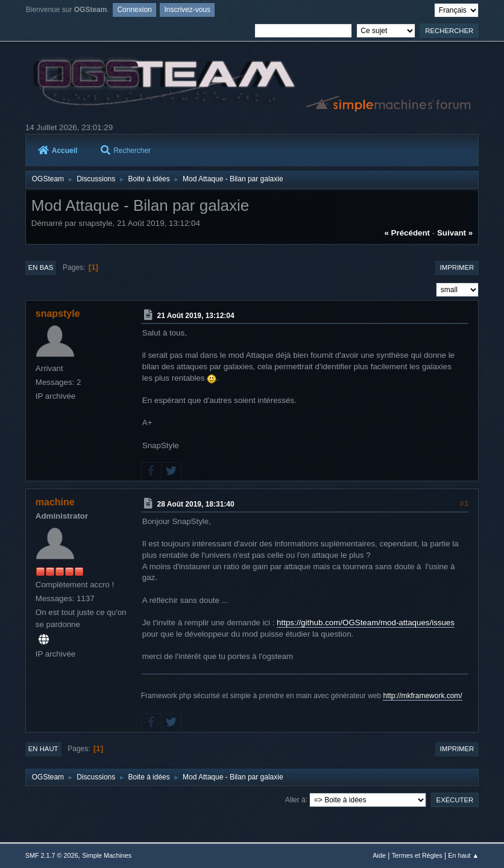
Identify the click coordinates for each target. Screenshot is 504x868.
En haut (43, 749)
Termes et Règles (417, 855)
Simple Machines (107, 855)
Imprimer (457, 267)
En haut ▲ (463, 855)
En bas (41, 267)
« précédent (407, 233)
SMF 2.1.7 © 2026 (52, 855)
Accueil (58, 151)
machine (55, 502)
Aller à (295, 799)
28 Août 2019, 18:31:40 (196, 504)
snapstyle (58, 314)
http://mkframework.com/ (422, 696)
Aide (379, 855)
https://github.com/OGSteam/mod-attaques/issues (366, 623)
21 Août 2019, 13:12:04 (196, 316)
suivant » (455, 233)
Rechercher (126, 151)
